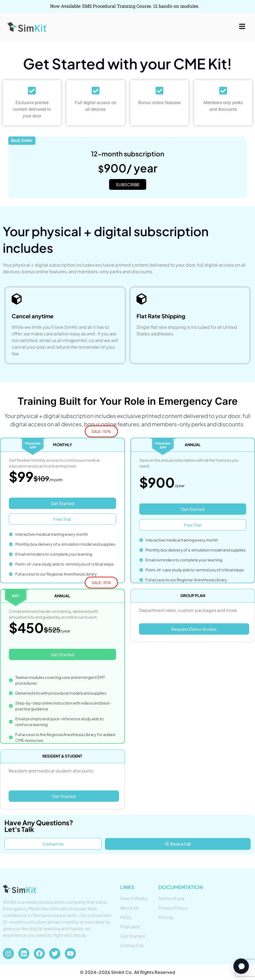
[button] (242, 27)
